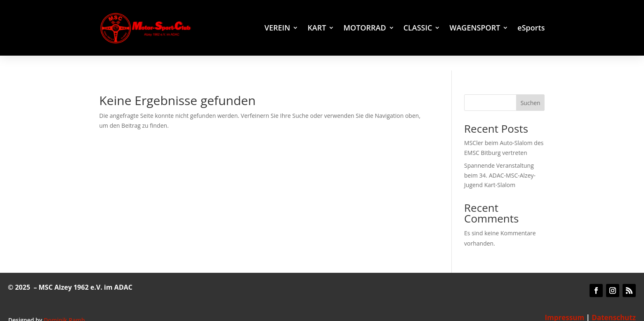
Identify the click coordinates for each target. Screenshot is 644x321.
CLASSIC (418, 29)
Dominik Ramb (64, 305)
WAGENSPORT (475, 29)
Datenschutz (614, 303)
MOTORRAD (364, 29)
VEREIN (277, 29)
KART (317, 29)
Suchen (531, 88)
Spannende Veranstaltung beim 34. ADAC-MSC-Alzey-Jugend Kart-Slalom (500, 160)
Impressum (564, 303)
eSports (531, 29)
